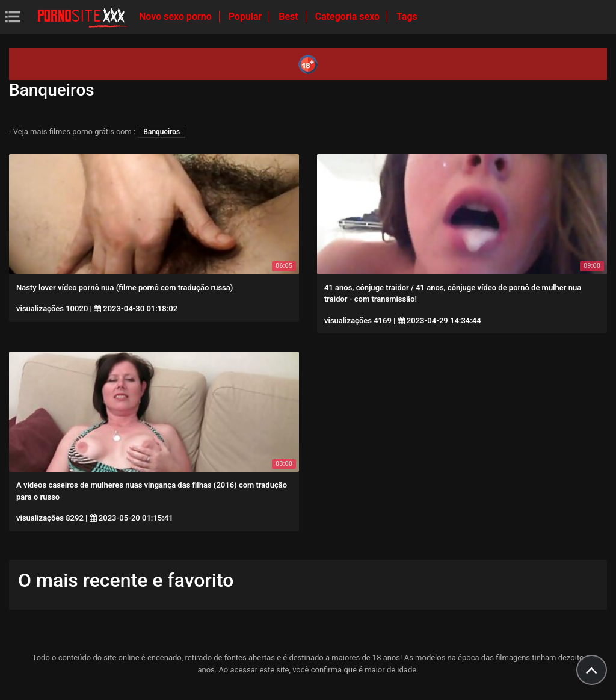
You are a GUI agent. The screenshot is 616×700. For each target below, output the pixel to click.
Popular (247, 17)
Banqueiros (162, 132)
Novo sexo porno (177, 17)
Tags (407, 17)
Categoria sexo (349, 17)
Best (289, 17)
